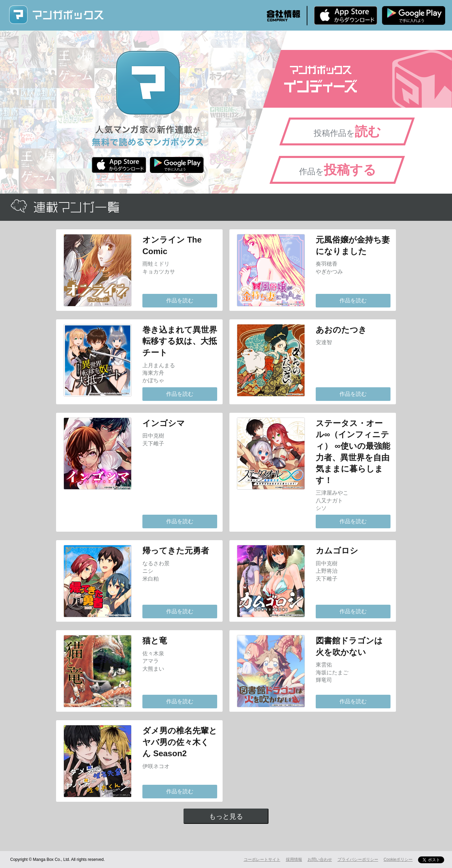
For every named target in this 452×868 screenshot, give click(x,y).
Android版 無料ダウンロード (414, 15)
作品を (338, 170)
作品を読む (180, 300)
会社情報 (283, 16)
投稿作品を (347, 131)
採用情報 (294, 860)
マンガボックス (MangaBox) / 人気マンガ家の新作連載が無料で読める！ (56, 15)
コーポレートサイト (262, 860)
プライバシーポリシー (358, 860)
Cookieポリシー (398, 860)
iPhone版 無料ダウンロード (346, 15)
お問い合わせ (320, 860)
